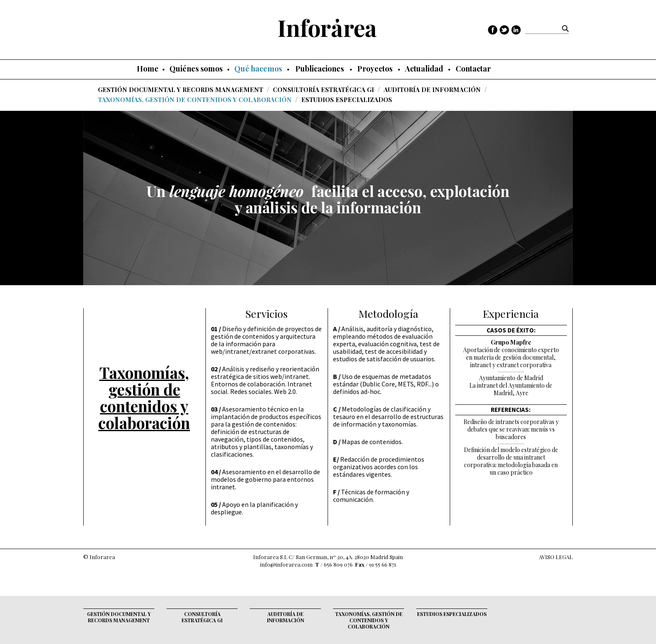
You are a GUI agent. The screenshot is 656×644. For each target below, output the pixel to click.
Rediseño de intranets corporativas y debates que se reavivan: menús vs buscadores (511, 429)
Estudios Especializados (347, 99)
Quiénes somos (196, 69)
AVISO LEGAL (556, 557)
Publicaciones (320, 69)
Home (148, 69)
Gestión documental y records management (181, 89)
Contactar (473, 69)
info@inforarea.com (286, 564)
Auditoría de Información (432, 89)
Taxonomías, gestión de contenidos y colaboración (195, 99)
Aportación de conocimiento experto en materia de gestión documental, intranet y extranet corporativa (511, 358)
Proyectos (375, 69)
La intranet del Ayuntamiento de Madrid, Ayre (511, 389)
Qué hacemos (258, 69)
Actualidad (424, 69)
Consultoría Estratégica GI (323, 89)
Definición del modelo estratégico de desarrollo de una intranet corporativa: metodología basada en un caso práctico (511, 461)
